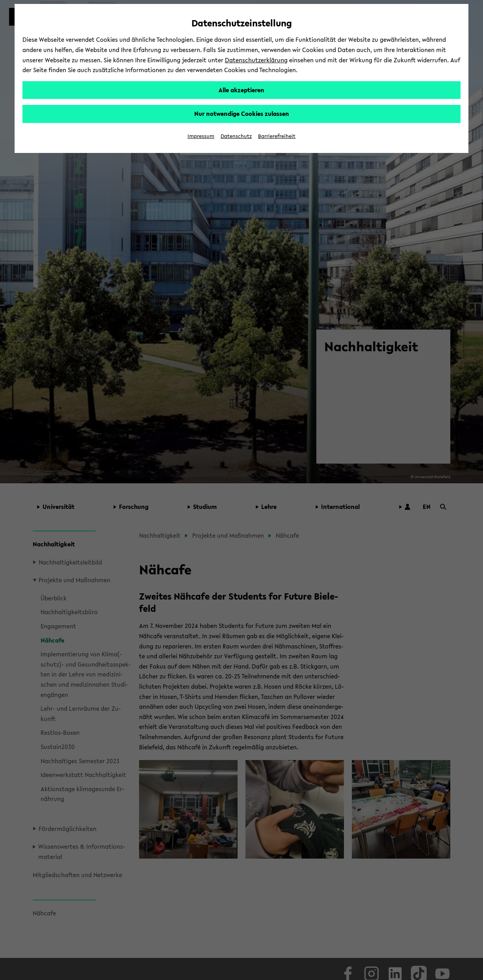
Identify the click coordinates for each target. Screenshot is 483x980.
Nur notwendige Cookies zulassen (242, 114)
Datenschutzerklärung (256, 60)
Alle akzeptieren (241, 90)
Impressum (201, 136)
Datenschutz (236, 136)
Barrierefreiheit (277, 136)
